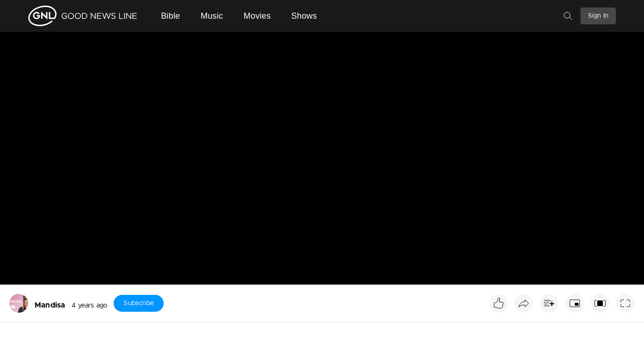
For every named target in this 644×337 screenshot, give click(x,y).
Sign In (598, 16)
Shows (304, 16)
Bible (170, 16)
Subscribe (138, 303)
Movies (257, 16)
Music (212, 16)
